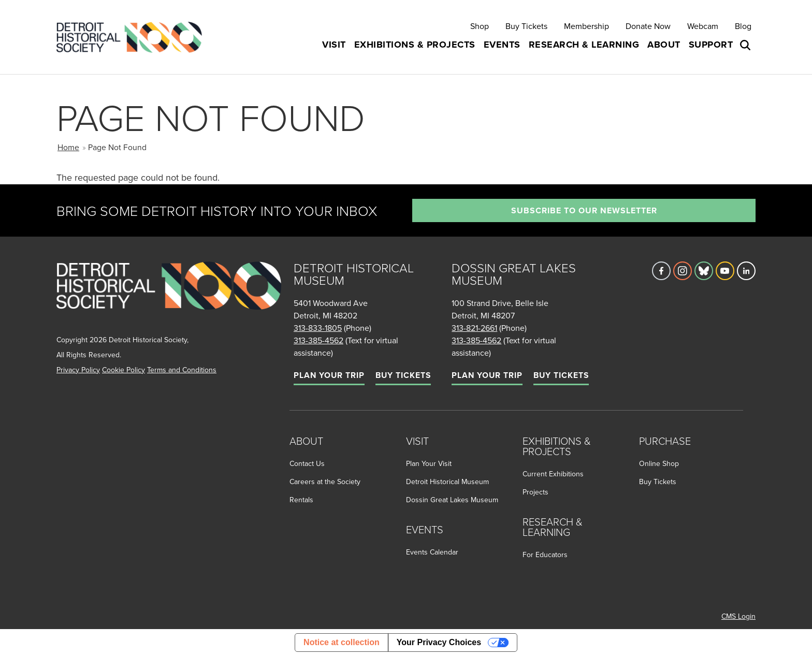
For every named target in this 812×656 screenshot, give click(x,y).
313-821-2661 (474, 328)
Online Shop (659, 463)
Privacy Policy (78, 370)
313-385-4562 (318, 340)
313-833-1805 (318, 328)
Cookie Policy (124, 370)
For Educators (545, 555)
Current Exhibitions (553, 474)
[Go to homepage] (169, 297)
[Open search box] (746, 45)
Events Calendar (432, 552)
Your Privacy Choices (439, 642)
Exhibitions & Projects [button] (415, 45)
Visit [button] (334, 45)
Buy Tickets (526, 26)
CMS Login (738, 616)
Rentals (301, 500)
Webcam (703, 26)
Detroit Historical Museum (447, 482)
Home (68, 147)
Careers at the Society (325, 482)
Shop (480, 26)
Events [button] (502, 45)
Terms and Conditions (182, 370)
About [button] (664, 45)
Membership (586, 26)
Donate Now (648, 26)
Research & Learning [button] (584, 45)
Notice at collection (342, 642)
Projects (535, 492)
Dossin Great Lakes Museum (452, 500)
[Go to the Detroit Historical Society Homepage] (133, 37)
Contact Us (307, 463)
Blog (743, 26)
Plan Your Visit (429, 463)
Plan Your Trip (329, 375)
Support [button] (711, 45)
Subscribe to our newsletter (584, 210)
